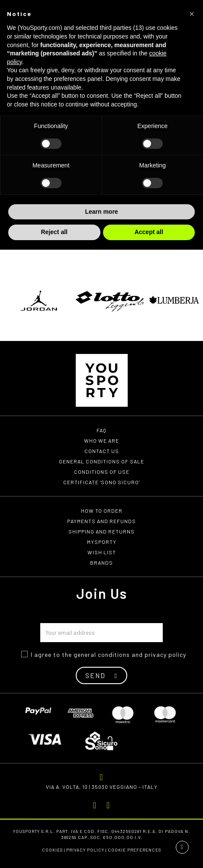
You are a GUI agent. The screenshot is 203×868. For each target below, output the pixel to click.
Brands (101, 563)
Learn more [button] (101, 212)
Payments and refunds (101, 521)
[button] (192, 14)
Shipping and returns (101, 531)
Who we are (101, 440)
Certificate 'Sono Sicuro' (101, 482)
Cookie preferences (134, 850)
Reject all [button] (54, 232)
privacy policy (165, 654)
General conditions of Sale (101, 461)
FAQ (101, 430)
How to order (102, 511)
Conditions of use (102, 472)
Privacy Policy (85, 850)
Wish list (102, 552)
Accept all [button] (149, 232)
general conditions (102, 654)
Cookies (52, 850)
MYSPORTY (102, 542)
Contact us (102, 451)
